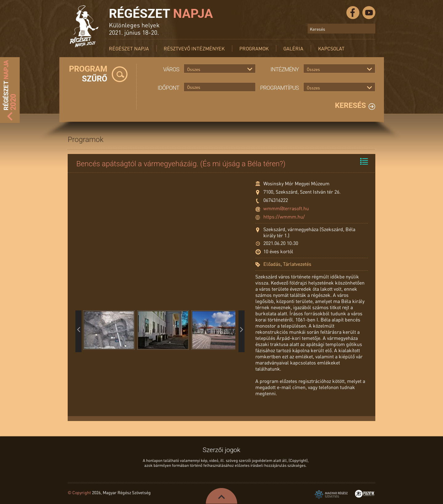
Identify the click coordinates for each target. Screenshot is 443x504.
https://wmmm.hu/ (284, 217)
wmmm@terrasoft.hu (286, 208)
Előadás (272, 264)
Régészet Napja (129, 48)
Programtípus (280, 88)
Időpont (168, 88)
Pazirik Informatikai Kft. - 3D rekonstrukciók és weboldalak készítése (365, 494)
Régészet (161, 14)
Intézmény (285, 69)
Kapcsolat (331, 48)
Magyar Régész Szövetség (331, 494)
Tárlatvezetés (297, 264)
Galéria (293, 48)
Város (171, 69)
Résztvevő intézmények (194, 48)
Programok (254, 48)
